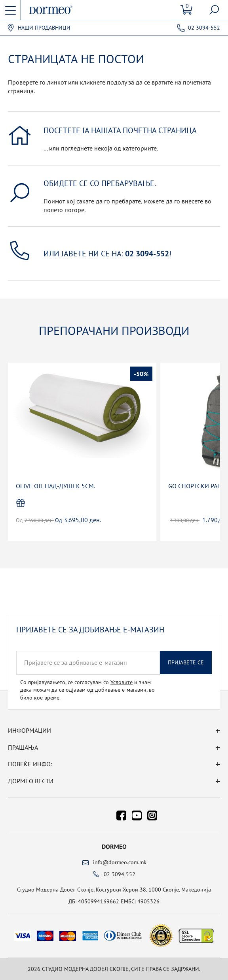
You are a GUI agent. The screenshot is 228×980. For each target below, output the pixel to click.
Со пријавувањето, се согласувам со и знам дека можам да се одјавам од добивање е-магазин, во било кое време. (87, 690)
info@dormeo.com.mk (120, 862)
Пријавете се (186, 662)
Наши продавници (44, 28)
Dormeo (114, 846)
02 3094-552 (204, 28)
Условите (122, 682)
